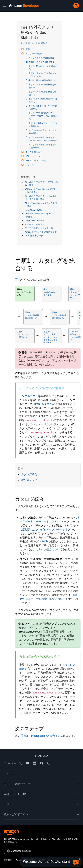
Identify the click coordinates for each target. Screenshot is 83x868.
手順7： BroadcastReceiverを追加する (43, 100)
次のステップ (29, 480)
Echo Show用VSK (33, 210)
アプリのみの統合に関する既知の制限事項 (43, 146)
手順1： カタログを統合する (42, 62)
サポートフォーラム (35, 224)
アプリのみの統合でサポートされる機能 (43, 132)
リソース (29, 165)
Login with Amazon (34, 221)
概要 (27, 49)
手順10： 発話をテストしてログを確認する (43, 125)
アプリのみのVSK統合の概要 (41, 58)
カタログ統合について (49, 549)
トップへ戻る (41, 756)
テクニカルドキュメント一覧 (39, 228)
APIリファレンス (33, 156)
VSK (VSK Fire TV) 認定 (35, 160)
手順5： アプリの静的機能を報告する (43, 86)
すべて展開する (41, 43)
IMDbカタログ (44, 404)
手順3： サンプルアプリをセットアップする (43, 75)
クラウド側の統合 (33, 152)
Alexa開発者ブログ (34, 235)
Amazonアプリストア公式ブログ (41, 232)
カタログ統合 (29, 474)
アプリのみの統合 (33, 54)
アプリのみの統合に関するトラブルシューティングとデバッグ (43, 139)
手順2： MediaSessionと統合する (43, 68)
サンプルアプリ (28, 396)
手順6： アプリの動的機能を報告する (43, 93)
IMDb (45, 541)
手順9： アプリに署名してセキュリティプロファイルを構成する (43, 116)
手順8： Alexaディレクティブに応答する (43, 107)
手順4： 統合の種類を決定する (43, 80)
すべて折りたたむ (27, 43)
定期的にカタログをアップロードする (45, 529)
